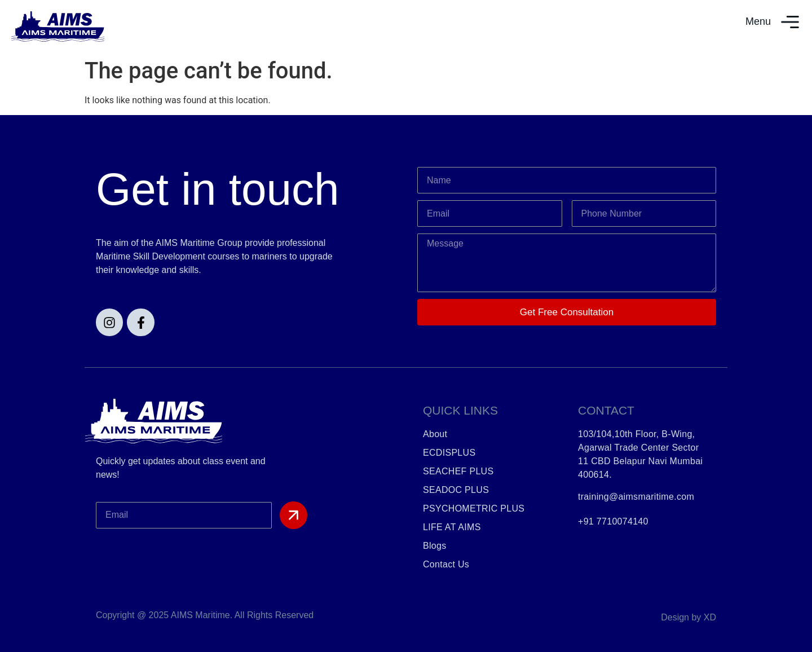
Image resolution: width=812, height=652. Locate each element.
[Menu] (790, 22)
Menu (758, 21)
